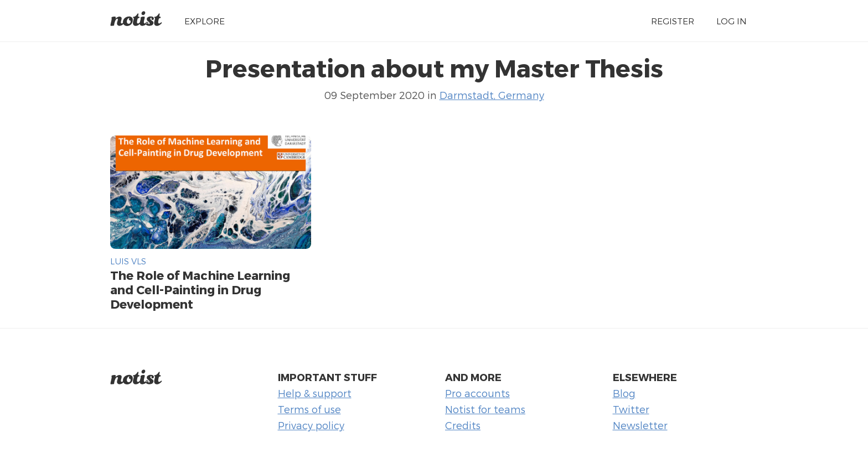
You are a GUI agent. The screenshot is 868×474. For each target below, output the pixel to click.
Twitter (631, 409)
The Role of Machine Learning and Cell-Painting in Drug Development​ (200, 289)
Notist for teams (485, 409)
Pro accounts (477, 393)
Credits (463, 425)
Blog (624, 393)
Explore (205, 21)
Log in (732, 21)
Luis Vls (128, 261)
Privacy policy (311, 425)
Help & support (315, 393)
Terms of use (309, 409)
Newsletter (640, 425)
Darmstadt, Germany (492, 95)
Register (673, 21)
